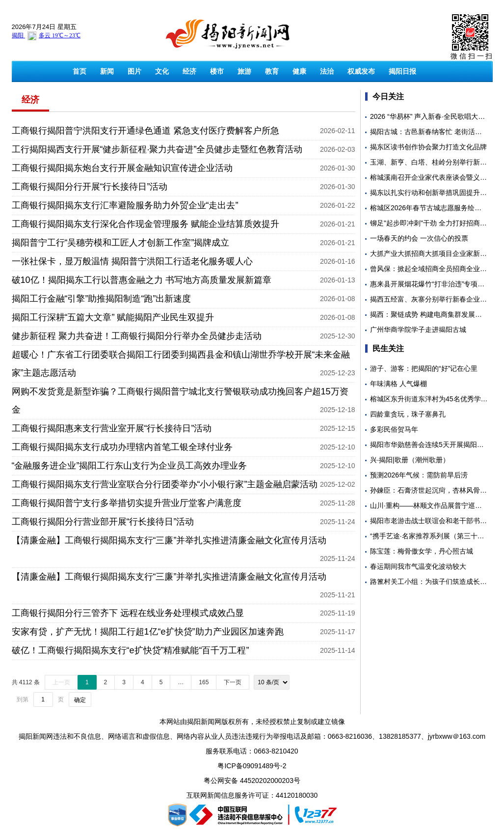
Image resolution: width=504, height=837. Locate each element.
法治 (327, 71)
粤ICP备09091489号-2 (252, 766)
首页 (80, 71)
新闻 (107, 71)
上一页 (61, 682)
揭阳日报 (402, 71)
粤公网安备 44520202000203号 (252, 781)
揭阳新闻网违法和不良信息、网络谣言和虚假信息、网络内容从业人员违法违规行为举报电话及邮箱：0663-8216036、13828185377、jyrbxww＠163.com (252, 736)
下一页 (233, 682)
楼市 (217, 71)
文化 (162, 71)
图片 (134, 71)
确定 (80, 700)
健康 (299, 71)
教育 (272, 71)
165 (204, 682)
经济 (189, 71)
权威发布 (361, 71)
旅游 (244, 71)
